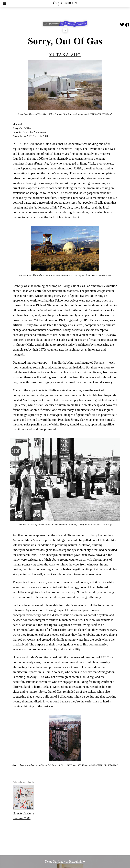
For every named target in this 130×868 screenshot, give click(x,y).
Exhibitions (82, 24)
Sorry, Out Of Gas (65, 41)
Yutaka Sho (65, 54)
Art (62, 24)
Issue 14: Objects (51, 24)
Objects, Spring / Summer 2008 (23, 802)
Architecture (70, 24)
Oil (65, 30)
